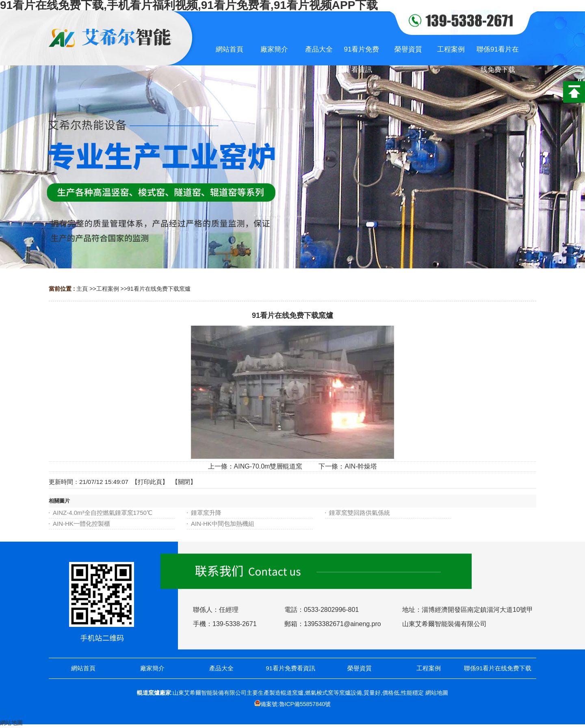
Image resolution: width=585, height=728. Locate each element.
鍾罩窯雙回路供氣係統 (360, 513)
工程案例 (108, 289)
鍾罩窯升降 (206, 513)
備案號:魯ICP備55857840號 (296, 704)
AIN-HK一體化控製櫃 (81, 524)
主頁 (82, 289)
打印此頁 (150, 482)
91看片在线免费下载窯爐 (159, 289)
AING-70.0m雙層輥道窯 (268, 466)
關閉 (184, 482)
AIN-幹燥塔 (361, 466)
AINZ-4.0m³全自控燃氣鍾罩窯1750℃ (103, 513)
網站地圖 (437, 693)
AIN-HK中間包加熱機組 (223, 524)
